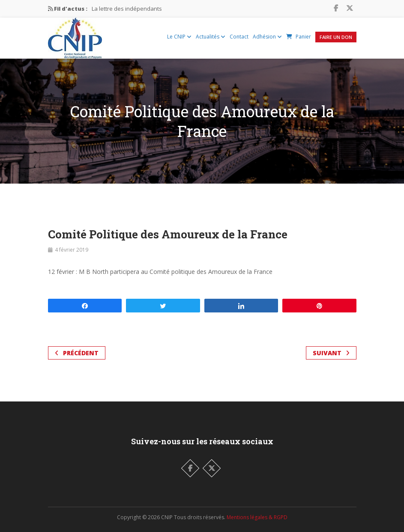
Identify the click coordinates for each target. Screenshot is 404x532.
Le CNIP (179, 37)
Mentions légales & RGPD (257, 517)
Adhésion (267, 37)
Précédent (77, 353)
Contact (239, 37)
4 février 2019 (72, 250)
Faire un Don (336, 37)
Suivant (331, 353)
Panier (299, 37)
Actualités (211, 37)
